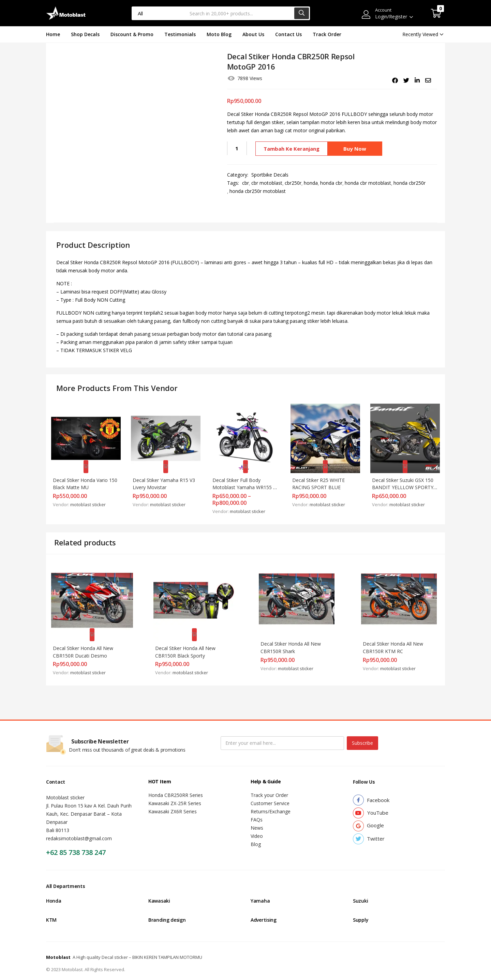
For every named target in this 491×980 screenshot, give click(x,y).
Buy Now (356, 148)
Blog (256, 834)
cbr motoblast (267, 183)
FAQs (257, 809)
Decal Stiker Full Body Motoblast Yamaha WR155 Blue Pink (246, 483)
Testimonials (180, 34)
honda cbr (331, 183)
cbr (245, 183)
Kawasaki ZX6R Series (173, 801)
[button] (436, 13)
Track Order (327, 34)
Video (257, 826)
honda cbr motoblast (368, 183)
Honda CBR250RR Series (176, 785)
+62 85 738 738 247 (76, 842)
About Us (253, 34)
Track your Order (269, 785)
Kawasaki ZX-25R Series (175, 793)
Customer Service (270, 793)
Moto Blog (219, 34)
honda (311, 183)
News (257, 818)
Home (53, 34)
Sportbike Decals (270, 175)
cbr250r (293, 183)
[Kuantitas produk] (237, 148)
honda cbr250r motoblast (258, 191)
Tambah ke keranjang (291, 148)
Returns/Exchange (271, 801)
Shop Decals (85, 34)
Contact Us (288, 34)
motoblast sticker (91, 500)
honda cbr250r (410, 183)
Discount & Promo (132, 34)
